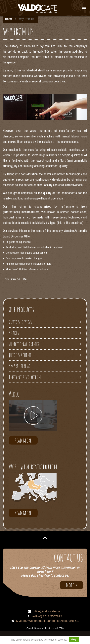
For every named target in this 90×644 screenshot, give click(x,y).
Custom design (45, 322)
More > (71, 585)
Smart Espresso (45, 366)
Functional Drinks (45, 344)
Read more (23, 440)
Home (9, 19)
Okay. (74, 640)
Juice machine (45, 355)
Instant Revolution (45, 377)
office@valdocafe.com (48, 611)
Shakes (45, 333)
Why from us (26, 19)
